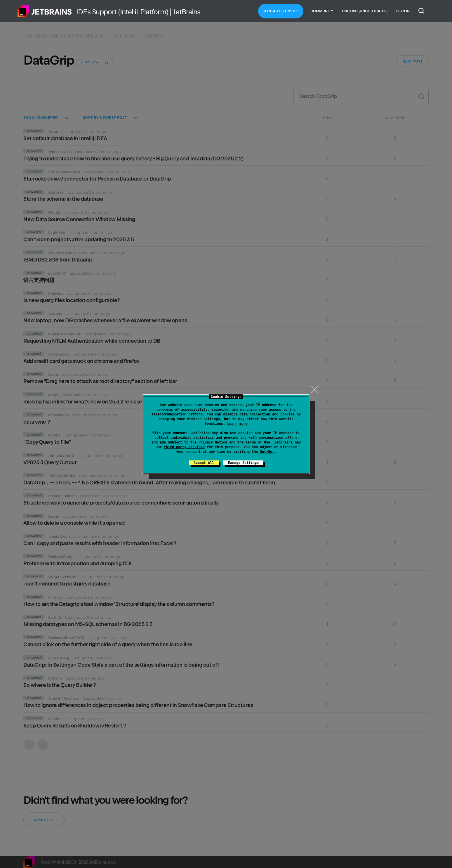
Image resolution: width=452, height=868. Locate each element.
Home (45, 11)
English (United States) (365, 11)
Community (322, 11)
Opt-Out (267, 452)
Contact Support (281, 11)
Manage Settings (243, 463)
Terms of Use (258, 442)
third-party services (184, 447)
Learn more (237, 424)
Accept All (204, 463)
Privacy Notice (213, 442)
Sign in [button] (403, 11)
